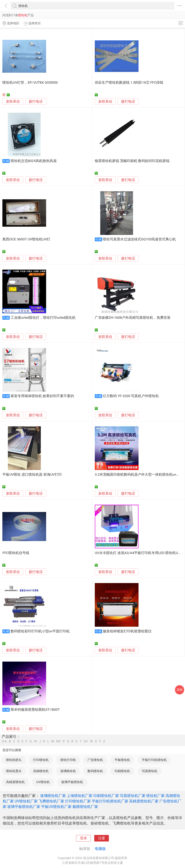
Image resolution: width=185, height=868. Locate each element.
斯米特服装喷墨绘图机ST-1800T (35, 710)
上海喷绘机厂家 (80, 796)
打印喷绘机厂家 (78, 801)
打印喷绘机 (41, 760)
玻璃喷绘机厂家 (53, 796)
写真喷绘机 (150, 771)
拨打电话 (36, 101)
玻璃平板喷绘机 (72, 782)
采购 (180, 690)
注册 (102, 838)
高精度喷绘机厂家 (144, 801)
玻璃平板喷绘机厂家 (24, 807)
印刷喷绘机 (122, 771)
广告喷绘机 (95, 760)
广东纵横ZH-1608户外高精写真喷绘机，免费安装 (133, 318)
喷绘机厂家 (156, 796)
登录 (83, 838)
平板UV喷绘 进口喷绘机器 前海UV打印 (32, 475)
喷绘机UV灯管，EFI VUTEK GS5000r (30, 83)
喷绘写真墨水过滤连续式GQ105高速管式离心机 (139, 239)
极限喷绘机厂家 (85, 807)
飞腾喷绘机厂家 (51, 801)
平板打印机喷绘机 (154, 760)
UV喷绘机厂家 (26, 801)
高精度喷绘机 (15, 782)
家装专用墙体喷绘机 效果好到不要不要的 (42, 396)
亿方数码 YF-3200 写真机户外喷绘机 (131, 396)
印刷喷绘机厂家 (106, 796)
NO (58, 741)
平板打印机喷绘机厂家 (110, 801)
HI (35, 741)
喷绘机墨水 (14, 771)
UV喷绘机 (43, 782)
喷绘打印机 (68, 760)
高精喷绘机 (41, 771)
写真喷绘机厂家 (133, 796)
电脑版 (100, 849)
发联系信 (13, 102)
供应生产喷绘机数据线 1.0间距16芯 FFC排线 (129, 83)
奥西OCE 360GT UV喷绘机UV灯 (26, 239)
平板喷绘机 (122, 760)
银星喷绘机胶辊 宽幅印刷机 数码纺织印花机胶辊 (132, 161)
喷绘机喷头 (14, 760)
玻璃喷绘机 (68, 771)
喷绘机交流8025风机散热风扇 (34, 161)
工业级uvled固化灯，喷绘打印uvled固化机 (43, 318)
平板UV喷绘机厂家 (56, 807)
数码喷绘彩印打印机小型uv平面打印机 (40, 631)
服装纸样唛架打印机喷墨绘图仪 (127, 631)
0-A (4, 741)
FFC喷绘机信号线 (16, 553)
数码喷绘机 (95, 771)
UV (86, 741)
